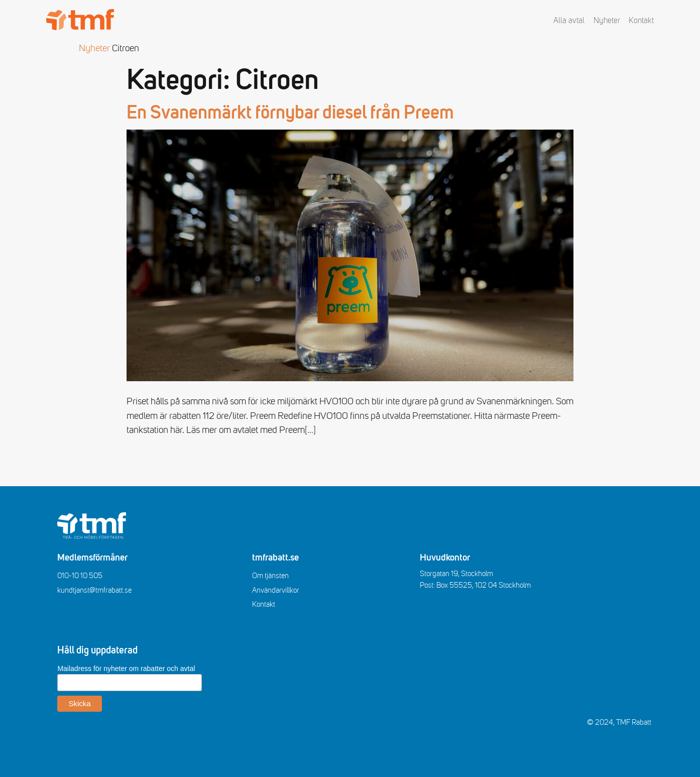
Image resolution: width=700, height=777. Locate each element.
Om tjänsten (270, 576)
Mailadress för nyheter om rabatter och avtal (126, 669)
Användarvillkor (276, 590)
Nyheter (607, 21)
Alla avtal (569, 21)
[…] (310, 430)
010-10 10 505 (80, 576)
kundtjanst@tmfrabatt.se (94, 590)
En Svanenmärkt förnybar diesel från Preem (290, 113)
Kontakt (641, 21)
